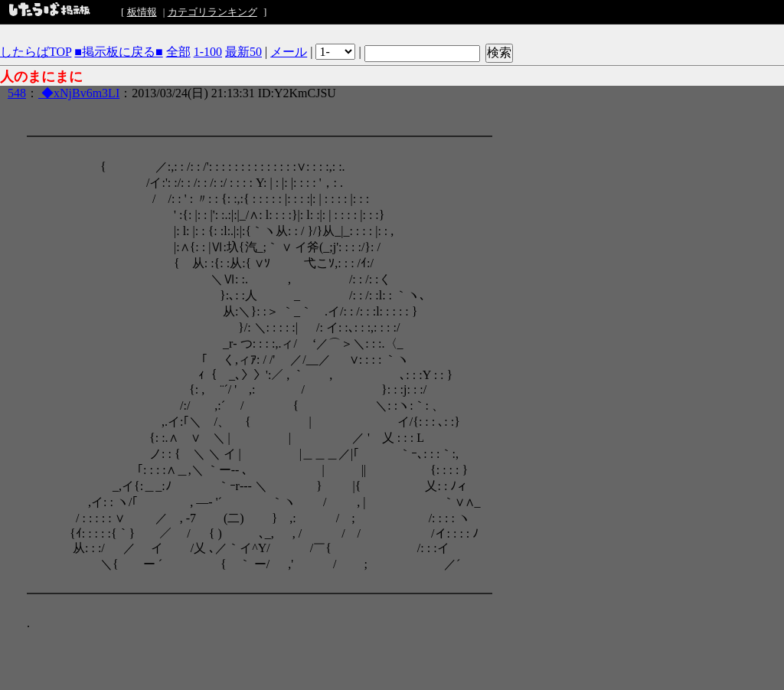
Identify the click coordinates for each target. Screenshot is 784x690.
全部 (178, 52)
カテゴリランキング (212, 12)
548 (17, 93)
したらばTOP (36, 52)
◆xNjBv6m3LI (79, 93)
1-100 (208, 52)
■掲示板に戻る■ (118, 52)
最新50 (243, 52)
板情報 (142, 12)
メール (289, 52)
